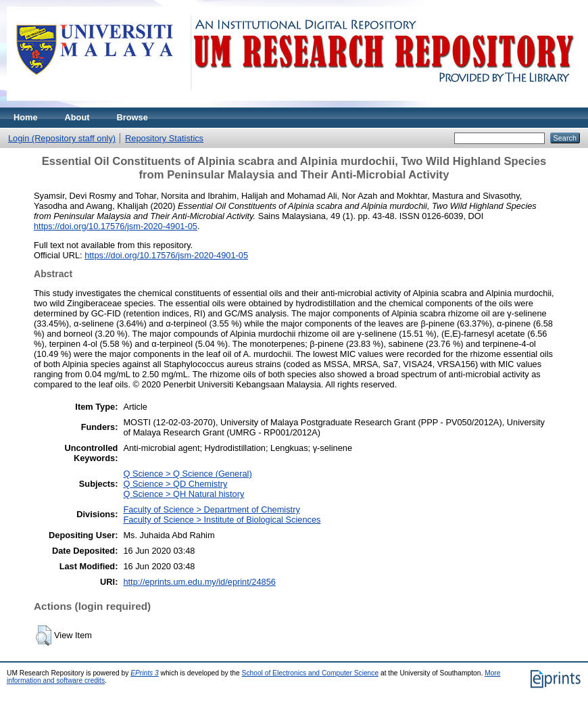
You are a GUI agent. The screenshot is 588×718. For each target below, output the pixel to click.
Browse (132, 117)
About (77, 117)
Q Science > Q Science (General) (187, 474)
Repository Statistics (164, 138)
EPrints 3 (145, 673)
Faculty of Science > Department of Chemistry (211, 509)
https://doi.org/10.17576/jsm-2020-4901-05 (116, 226)
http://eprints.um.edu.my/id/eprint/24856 (199, 582)
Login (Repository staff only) (62, 138)
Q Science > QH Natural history (183, 494)
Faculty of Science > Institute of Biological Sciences (222, 520)
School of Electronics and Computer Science (311, 673)
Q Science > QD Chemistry (175, 484)
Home (26, 117)
